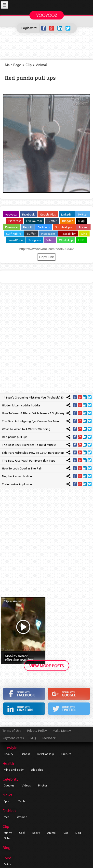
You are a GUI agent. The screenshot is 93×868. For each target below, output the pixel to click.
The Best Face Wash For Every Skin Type (29, 460)
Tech (22, 801)
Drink (7, 864)
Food (7, 858)
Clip (29, 65)
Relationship (46, 754)
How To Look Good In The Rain (22, 468)
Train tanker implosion (17, 484)
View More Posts (46, 666)
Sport (7, 801)
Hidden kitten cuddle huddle (21, 405)
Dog (78, 833)
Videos (26, 785)
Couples (9, 785)
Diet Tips (37, 769)
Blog (6, 847)
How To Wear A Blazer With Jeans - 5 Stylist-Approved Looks (42, 413)
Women (22, 817)
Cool (22, 833)
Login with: (29, 28)
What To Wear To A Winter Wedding (26, 429)
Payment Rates (13, 738)
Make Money (62, 730)
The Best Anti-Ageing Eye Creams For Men (30, 421)
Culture (66, 754)
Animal (41, 65)
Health (8, 763)
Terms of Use (12, 730)
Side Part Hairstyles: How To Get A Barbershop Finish (37, 452)
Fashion (9, 810)
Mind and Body (14, 769)
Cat (66, 833)
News (7, 795)
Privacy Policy (37, 730)
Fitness (25, 754)
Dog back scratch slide (17, 476)
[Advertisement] (46, 342)
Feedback (49, 738)
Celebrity (10, 779)
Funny (8, 833)
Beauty (8, 754)
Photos (43, 785)
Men (7, 817)
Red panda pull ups (30, 77)
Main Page (13, 65)
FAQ (33, 738)
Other (8, 838)
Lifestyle (10, 747)
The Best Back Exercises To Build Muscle (29, 445)
